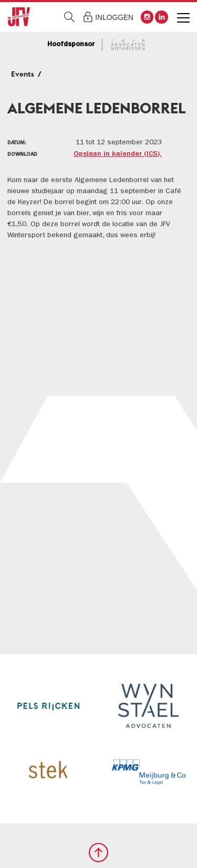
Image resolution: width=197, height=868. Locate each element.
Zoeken (70, 17)
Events (23, 74)
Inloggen (114, 18)
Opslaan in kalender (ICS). (118, 154)
